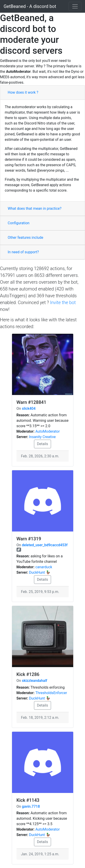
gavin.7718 (31, 806)
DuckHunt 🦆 (40, 572)
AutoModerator (47, 431)
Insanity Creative (42, 437)
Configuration (19, 223)
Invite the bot (63, 302)
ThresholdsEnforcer (51, 693)
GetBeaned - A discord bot (30, 6)
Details (42, 444)
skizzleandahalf (34, 681)
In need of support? (23, 252)
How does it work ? (23, 92)
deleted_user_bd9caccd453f (45, 545)
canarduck (44, 567)
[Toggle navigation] (75, 6)
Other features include (25, 238)
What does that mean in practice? (35, 208)
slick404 (29, 408)
